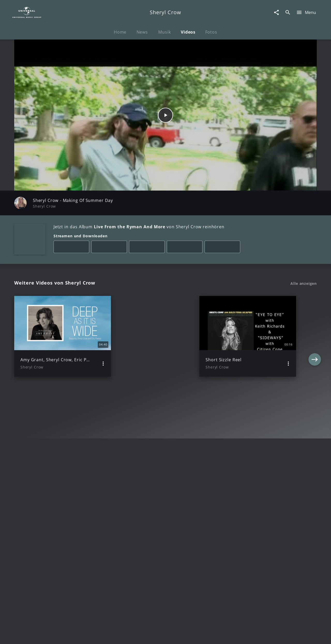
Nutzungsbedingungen (191, 635)
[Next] (315, 336)
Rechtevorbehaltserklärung (82, 635)
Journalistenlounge (237, 635)
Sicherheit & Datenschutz (139, 635)
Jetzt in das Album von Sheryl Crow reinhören (139, 227)
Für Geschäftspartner (282, 635)
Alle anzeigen (304, 284)
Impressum (39, 635)
